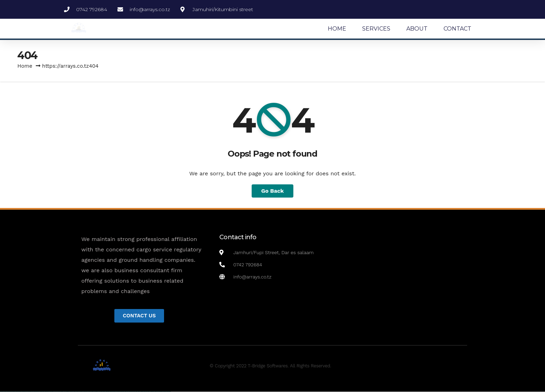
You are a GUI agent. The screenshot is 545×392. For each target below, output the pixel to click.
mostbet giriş (142, 392)
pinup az (81, 392)
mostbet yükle (165, 392)
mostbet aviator (152, 392)
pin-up (79, 392)
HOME (337, 29)
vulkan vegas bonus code (24, 392)
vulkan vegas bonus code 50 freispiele (49, 392)
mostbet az (139, 392)
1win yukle (71, 392)
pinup (74, 392)
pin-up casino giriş (85, 392)
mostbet (102, 392)
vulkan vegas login (13, 392)
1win (54, 392)
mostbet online (119, 392)
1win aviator (62, 392)
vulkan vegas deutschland (19, 392)
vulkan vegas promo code (31, 392)
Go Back (273, 191)
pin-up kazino (92, 392)
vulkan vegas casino (9, 392)
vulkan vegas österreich (36, 392)
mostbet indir (149, 392)
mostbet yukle (145, 392)
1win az (57, 392)
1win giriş (59, 392)
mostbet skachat (108, 392)
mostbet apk (111, 392)
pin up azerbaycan (96, 392)
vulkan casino (5, 392)
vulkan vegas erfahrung (42, 392)
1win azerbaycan (67, 392)
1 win (55, 392)
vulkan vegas (1, 392)
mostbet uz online (131, 392)
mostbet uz (104, 392)
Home (25, 66)
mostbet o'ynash (127, 392)
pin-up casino (88, 392)
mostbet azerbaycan (160, 392)
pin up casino (77, 392)
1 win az (64, 392)
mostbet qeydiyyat (169, 392)
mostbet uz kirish (115, 392)
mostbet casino (123, 392)
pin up (73, 392)
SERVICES (376, 29)
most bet (134, 392)
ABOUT (417, 29)
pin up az (99, 392)
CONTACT (457, 29)
